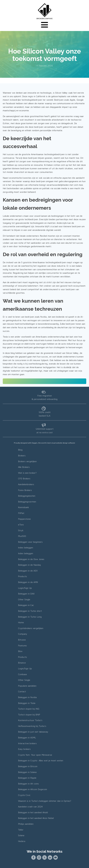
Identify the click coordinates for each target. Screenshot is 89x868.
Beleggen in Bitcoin (28, 766)
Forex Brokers (25, 490)
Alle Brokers (24, 467)
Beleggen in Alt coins (28, 784)
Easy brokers (24, 749)
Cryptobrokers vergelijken (31, 628)
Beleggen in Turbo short (30, 611)
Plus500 (22, 536)
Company (23, 634)
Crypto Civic (24, 795)
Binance (22, 663)
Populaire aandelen (27, 686)
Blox (20, 651)
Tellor (21, 830)
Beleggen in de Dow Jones (31, 559)
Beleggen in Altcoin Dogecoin (33, 789)
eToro (21, 525)
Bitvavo (22, 640)
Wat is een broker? (27, 473)
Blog (20, 450)
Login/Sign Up (25, 588)
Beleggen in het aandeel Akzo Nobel (36, 818)
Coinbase (22, 674)
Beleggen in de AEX (28, 571)
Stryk (21, 530)
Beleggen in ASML (27, 738)
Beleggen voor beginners (30, 542)
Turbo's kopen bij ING (29, 709)
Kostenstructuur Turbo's (30, 720)
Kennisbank (23, 507)
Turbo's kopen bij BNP (29, 715)
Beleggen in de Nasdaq (29, 565)
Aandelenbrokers (26, 484)
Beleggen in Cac (26, 605)
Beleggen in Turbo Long (30, 617)
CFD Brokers (24, 478)
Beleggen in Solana (27, 772)
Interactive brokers (27, 743)
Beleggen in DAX (26, 594)
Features (22, 645)
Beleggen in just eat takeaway (33, 732)
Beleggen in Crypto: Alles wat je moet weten (41, 760)
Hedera (22, 841)
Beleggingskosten (27, 496)
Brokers (22, 456)
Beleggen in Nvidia (27, 697)
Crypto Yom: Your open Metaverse (35, 755)
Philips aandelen (26, 824)
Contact (22, 691)
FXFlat (21, 513)
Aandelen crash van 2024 (30, 807)
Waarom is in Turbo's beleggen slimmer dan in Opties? (45, 801)
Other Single (24, 599)
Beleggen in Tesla (27, 703)
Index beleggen (26, 548)
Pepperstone (24, 519)
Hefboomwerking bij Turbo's (32, 726)
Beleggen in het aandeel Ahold (33, 812)
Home (21, 622)
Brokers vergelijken (27, 461)
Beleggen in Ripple (27, 778)
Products (22, 576)
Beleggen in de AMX (28, 582)
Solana (21, 835)
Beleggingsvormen (27, 502)
